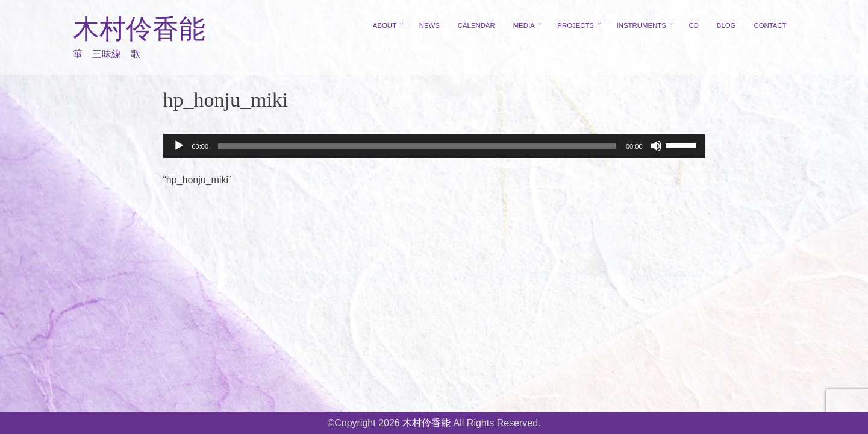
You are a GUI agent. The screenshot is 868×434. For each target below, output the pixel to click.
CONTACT (770, 25)
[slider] (417, 146)
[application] (434, 146)
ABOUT (385, 25)
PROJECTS (576, 25)
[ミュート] (656, 146)
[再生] (179, 146)
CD (693, 25)
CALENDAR (476, 25)
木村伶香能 (139, 29)
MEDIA (524, 25)
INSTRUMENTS (642, 25)
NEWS (429, 25)
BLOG (726, 25)
